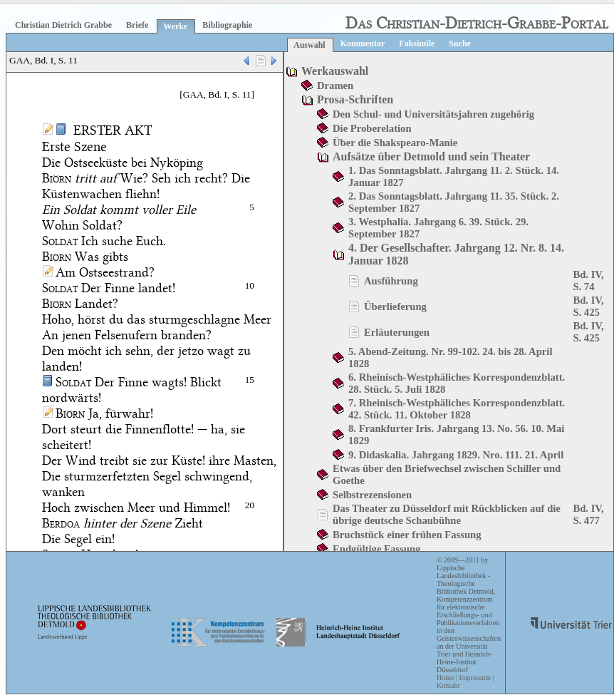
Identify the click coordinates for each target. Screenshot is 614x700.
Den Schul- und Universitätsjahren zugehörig (433, 114)
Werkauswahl (335, 71)
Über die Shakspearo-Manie (395, 143)
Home (445, 678)
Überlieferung (395, 307)
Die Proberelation (372, 128)
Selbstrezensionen (372, 495)
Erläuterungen (397, 332)
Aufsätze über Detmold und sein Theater (431, 156)
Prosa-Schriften (355, 99)
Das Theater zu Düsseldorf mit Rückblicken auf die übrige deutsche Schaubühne (447, 514)
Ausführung (391, 281)
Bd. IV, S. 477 (588, 514)
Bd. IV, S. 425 (588, 306)
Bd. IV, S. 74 (588, 280)
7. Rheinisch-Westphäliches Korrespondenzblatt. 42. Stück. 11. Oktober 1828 (457, 409)
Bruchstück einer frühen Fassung (407, 535)
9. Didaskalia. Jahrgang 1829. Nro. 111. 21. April (456, 455)
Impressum (474, 678)
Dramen (335, 86)
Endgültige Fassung (376, 549)
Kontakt (448, 685)
